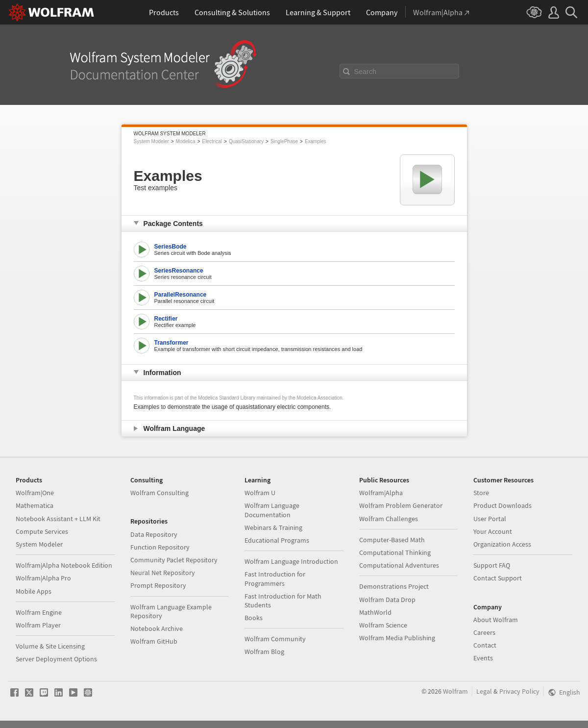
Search (366, 72)
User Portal (490, 519)
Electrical (212, 141)
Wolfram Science (383, 625)
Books (254, 618)
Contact (485, 645)
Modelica (186, 141)
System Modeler (151, 141)
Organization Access (502, 544)
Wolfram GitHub (154, 641)
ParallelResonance (181, 295)
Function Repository (160, 547)
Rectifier (166, 319)
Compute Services (42, 531)
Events (483, 658)
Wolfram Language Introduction (291, 561)
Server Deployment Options (56, 659)
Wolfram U (260, 493)
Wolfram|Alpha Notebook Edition (64, 565)
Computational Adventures (399, 565)
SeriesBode (171, 247)
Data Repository (154, 534)
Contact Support (498, 578)
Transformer (171, 343)
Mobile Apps (34, 591)
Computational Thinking (395, 552)
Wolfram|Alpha (381, 493)
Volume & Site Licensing (50, 646)
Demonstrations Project (394, 586)
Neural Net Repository (163, 573)
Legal (484, 691)
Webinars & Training (273, 527)
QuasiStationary (246, 141)
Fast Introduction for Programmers (275, 578)
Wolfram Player (38, 625)
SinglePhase (284, 141)
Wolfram (455, 691)
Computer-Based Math (392, 540)
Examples (316, 141)
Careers (484, 632)
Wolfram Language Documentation (272, 510)
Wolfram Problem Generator (401, 505)
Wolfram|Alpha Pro (43, 578)
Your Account (493, 531)
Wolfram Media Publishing (397, 638)
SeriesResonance (179, 271)
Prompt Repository (158, 585)
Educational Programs (277, 540)
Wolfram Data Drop (387, 600)
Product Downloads (502, 505)
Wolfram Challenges (389, 519)
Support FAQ (492, 565)
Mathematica (35, 505)
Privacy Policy (519, 691)
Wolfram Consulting (159, 493)
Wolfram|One (35, 493)
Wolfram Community (275, 639)
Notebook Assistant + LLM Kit (58, 519)
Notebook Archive (157, 628)
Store (481, 493)
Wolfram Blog (264, 652)
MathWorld (375, 612)
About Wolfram (496, 620)
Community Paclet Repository (174, 560)
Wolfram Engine (39, 612)
